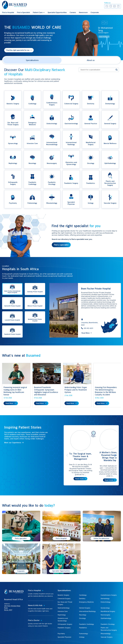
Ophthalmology (106, 609)
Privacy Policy (43, 638)
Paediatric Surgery (64, 618)
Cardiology (83, 586)
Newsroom (83, 12)
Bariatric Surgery (63, 586)
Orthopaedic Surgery (65, 615)
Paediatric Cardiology (87, 615)
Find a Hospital (8, 12)
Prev (103, 23)
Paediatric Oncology (108, 615)
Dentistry (82, 589)
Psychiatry (61, 624)
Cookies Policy (56, 638)
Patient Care (39, 12)
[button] (19, 50)
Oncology (82, 609)
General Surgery (85, 599)
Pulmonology (84, 624)
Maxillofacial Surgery (108, 602)
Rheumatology (106, 624)
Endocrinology (106, 593)
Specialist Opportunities (57, 12)
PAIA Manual (68, 638)
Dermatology (105, 589)
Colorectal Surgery (64, 589)
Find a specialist (61, 245)
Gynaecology (105, 599)
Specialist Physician (64, 628)
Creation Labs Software (114, 642)
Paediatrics (83, 618)
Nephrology (62, 606)
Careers (73, 12)
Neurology (83, 606)
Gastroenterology (64, 599)
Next (106, 23)
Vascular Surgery (107, 628)
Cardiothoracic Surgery (109, 586)
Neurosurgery (105, 606)
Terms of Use (80, 638)
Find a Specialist (23, 12)
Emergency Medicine (86, 593)
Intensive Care (63, 602)
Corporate (95, 12)
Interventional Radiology (87, 602)
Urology (82, 628)
